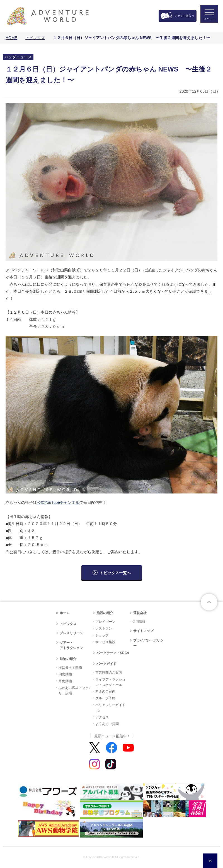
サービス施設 (105, 642)
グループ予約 (105, 698)
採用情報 (139, 622)
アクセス (102, 717)
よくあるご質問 (107, 724)
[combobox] (210, 861)
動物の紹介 (68, 659)
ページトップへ (209, 602)
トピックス (35, 38)
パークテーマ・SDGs (113, 653)
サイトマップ (143, 631)
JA (210, 861)
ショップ (102, 635)
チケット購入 (183, 16)
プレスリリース (71, 633)
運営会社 (140, 613)
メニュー (207, 21)
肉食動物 (65, 674)
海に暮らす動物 (70, 667)
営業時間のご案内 (109, 673)
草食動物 (65, 681)
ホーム (65, 613)
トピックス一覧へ (115, 573)
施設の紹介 (105, 613)
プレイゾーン (105, 622)
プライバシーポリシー (148, 643)
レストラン (104, 628)
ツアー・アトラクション (71, 645)
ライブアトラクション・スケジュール (110, 682)
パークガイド (106, 664)
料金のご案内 (105, 691)
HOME (11, 38)
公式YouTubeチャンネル (58, 502)
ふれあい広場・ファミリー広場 (75, 691)
